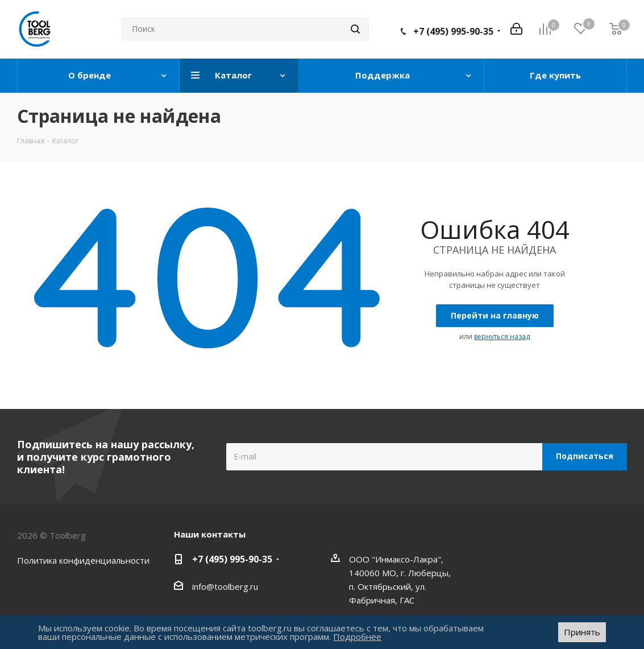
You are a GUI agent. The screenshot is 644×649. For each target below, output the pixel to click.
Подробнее (357, 636)
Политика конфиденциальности (83, 560)
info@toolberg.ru (225, 586)
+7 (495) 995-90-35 (453, 31)
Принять (582, 632)
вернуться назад (502, 336)
